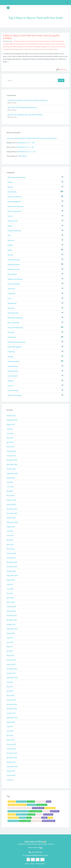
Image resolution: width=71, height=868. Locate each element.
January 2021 (11, 456)
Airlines (10, 182)
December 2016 (12, 669)
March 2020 (10, 495)
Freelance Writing (14, 260)
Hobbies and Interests (15, 279)
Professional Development (17, 342)
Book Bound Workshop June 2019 (17, 805)
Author (29, 818)
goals (39, 47)
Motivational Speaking (15, 318)
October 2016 (11, 673)
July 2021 (10, 429)
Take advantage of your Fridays (18, 49)
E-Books (10, 245)
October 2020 (11, 469)
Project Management (15, 347)
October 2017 (11, 624)
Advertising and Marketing (16, 177)
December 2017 (12, 615)
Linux (9, 298)
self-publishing (13, 366)
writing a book (32, 805)
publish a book (55, 811)
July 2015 (10, 726)
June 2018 (10, 589)
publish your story (22, 814)
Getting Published (14, 264)
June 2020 (10, 487)
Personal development (35, 811)
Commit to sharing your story (47, 44)
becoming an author (38, 808)
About (32, 864)
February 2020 (11, 500)
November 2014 (12, 758)
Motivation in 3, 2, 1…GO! (26, 143)
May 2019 (10, 540)
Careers (10, 216)
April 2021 (10, 442)
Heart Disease (12, 274)
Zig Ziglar (44, 818)
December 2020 (12, 460)
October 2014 (11, 762)
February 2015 (11, 744)
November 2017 (12, 620)
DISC (9, 235)
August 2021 (11, 424)
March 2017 (10, 655)
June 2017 (10, 642)
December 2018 (12, 562)
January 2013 (11, 775)
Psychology (39, 814)
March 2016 (10, 695)
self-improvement (42, 805)
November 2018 (12, 567)
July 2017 (10, 638)
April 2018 (10, 598)
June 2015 (10, 731)
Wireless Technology (15, 395)
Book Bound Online (13, 821)
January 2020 (11, 504)
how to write (12, 814)
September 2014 (12, 766)
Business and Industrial (15, 206)
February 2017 (11, 660)
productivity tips (40, 802)
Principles (11, 332)
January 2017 (11, 664)
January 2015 (11, 749)
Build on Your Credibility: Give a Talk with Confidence (25, 115)
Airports (10, 187)
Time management (13, 818)
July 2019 (10, 531)
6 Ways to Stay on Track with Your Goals (27, 41)
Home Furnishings (14, 284)
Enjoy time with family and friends (28, 47)
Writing (49, 802)
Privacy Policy (40, 864)
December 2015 (12, 704)
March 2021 (10, 447)
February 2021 (11, 451)
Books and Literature (15, 197)
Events (10, 250)
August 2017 (11, 633)
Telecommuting (13, 390)
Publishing (11, 352)
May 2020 (10, 491)
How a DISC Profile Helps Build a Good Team (22, 107)
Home (27, 864)
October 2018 (11, 571)
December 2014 (12, 753)
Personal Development (15, 327)
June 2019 (10, 535)
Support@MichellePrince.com (37, 855)
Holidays (44, 47)
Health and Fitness (14, 269)
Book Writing (12, 192)
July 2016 (10, 682)
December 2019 (12, 509)
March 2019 (10, 549)
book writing (12, 802)
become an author (50, 808)
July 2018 (10, 584)
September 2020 (12, 473)
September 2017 (12, 629)
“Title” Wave (22, 156)
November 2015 (12, 709)
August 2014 (11, 771)
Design (10, 226)
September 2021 (12, 420)
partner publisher (36, 821)
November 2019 (12, 513)
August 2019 (11, 527)
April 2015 (10, 735)
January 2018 (11, 611)
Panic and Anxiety (13, 323)
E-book (50, 818)
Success (10, 386)
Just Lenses (11, 138)
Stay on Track (51, 47)
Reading (10, 357)
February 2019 (11, 553)
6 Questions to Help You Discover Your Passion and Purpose (28, 100)
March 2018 (10, 602)
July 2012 (10, 780)
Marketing (11, 308)
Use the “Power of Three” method (48, 49)
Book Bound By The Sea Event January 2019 (20, 808)
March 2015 (10, 740)
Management (12, 303)
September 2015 (12, 718)
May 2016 (10, 687)
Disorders (11, 240)
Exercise (10, 255)
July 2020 (10, 482)
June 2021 (10, 433)
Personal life (31, 814)
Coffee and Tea (13, 221)
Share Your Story (21, 802)
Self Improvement (14, 361)
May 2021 (10, 438)
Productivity (12, 337)
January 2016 (11, 700)
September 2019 (12, 522)
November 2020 (12, 464)
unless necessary (33, 49)
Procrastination (48, 814)
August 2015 (11, 722)
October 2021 (11, 416)
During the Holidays (12, 47)
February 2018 (11, 607)
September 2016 (12, 678)
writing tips (46, 811)
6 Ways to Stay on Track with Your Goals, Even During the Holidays (31, 37)
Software (11, 381)
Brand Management (14, 202)
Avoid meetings (19, 44)
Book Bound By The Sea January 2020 (18, 811)
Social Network (13, 376)
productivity (31, 802)
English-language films (49, 821)
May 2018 (10, 593)
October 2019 (11, 518)
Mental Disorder (13, 313)
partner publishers (25, 821)
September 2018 (12, 575)
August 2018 (11, 580)
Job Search (11, 289)
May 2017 (10, 647)
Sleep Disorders (13, 371)
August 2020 (11, 478)
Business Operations (15, 211)
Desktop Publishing (14, 231)
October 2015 (11, 713)
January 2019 (11, 558)
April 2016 (10, 691)
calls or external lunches (31, 44)
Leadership (11, 294)
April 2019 (10, 544)
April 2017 (10, 651)
